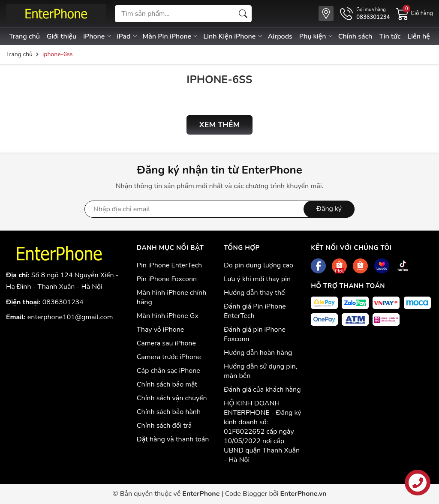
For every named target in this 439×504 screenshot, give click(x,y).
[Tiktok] (403, 266)
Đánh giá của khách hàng (262, 390)
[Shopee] (339, 266)
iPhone (98, 36)
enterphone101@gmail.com (70, 317)
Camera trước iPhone (169, 357)
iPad (128, 36)
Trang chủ (24, 36)
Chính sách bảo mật (167, 384)
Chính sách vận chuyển (172, 398)
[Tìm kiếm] (243, 14)
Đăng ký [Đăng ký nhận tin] (329, 209)
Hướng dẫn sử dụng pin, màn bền (260, 371)
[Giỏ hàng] (415, 13)
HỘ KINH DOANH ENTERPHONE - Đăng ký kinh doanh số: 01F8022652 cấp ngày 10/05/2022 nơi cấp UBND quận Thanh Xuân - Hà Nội (263, 432)
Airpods (280, 36)
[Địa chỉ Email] (219, 209)
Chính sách (355, 36)
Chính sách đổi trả (164, 426)
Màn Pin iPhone (171, 36)
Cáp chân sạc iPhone (168, 371)
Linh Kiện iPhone (233, 36)
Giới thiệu (62, 36)
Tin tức (390, 36)
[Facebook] (318, 266)
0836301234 (63, 302)
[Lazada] (382, 266)
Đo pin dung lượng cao (259, 265)
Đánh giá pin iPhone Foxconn (255, 334)
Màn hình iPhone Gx (168, 316)
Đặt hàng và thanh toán (173, 439)
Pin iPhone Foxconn (167, 279)
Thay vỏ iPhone (160, 330)
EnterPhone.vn (303, 494)
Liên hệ (419, 36)
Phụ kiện (317, 36)
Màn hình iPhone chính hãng (171, 297)
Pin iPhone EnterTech (169, 265)
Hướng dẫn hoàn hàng (258, 353)
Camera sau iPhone (166, 343)
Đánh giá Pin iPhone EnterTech (255, 311)
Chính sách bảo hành (169, 412)
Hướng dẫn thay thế (254, 293)
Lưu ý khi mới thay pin (257, 279)
